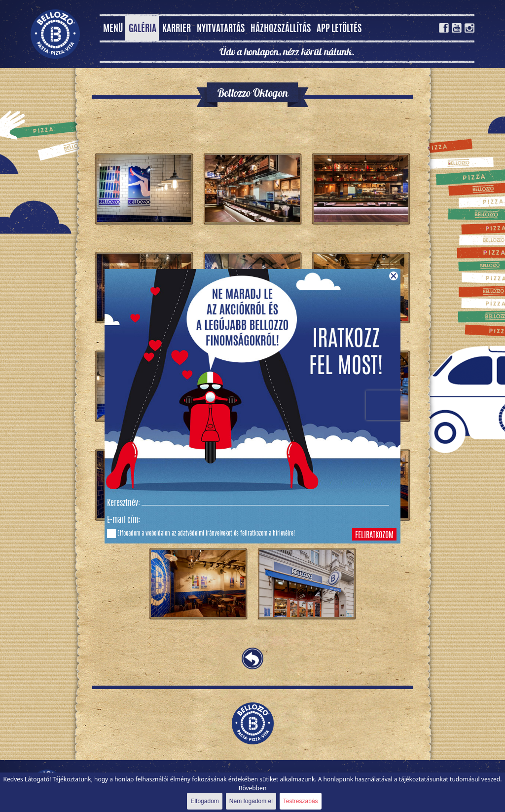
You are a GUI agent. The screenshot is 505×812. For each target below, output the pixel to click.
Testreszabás (301, 801)
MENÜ (113, 29)
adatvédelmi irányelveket (205, 534)
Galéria (143, 29)
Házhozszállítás (281, 29)
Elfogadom (204, 801)
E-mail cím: (124, 520)
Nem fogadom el (251, 801)
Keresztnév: (124, 503)
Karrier (177, 29)
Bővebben (253, 788)
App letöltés (339, 29)
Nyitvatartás (221, 29)
